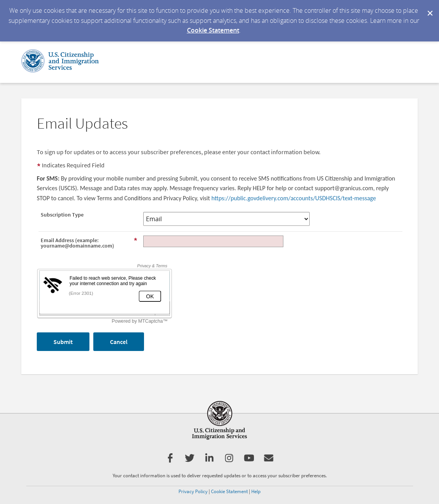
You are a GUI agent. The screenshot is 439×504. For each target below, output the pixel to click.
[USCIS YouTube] (249, 461)
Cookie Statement (213, 30)
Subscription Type (62, 215)
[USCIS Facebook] (170, 461)
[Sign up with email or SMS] (63, 342)
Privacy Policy (193, 491)
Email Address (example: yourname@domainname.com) (89, 243)
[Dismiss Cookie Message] (429, 7)
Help (256, 491)
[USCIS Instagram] (229, 461)
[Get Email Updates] (269, 461)
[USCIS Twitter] (189, 461)
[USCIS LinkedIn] (209, 461)
